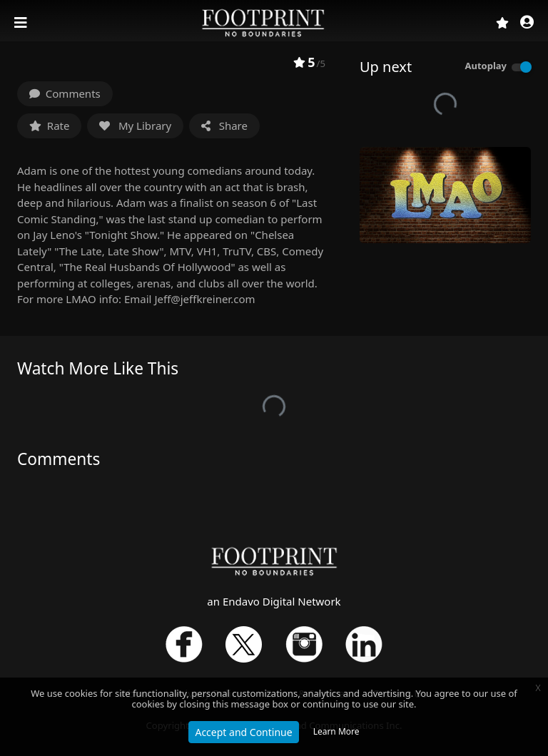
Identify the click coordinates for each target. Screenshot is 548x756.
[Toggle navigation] (22, 23)
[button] (527, 23)
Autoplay (486, 66)
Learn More (336, 731)
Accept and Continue (243, 732)
